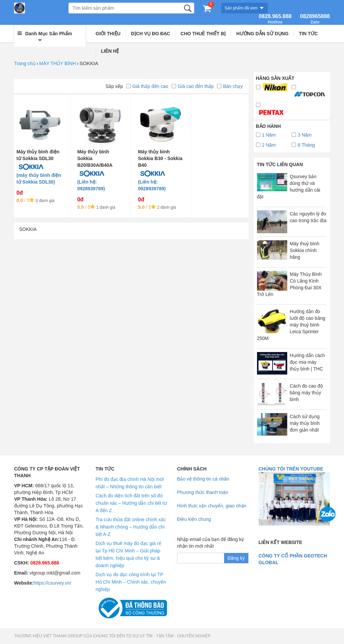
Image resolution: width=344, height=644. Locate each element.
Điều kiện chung (194, 519)
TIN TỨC (308, 34)
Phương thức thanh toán (203, 492)
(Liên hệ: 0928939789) (91, 185)
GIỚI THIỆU (108, 34)
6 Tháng (303, 145)
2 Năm (266, 145)
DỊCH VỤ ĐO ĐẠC (151, 34)
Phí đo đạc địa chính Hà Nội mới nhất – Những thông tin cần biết (130, 483)
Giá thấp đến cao (147, 86)
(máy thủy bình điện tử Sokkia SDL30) (39, 179)
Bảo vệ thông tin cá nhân (203, 479)
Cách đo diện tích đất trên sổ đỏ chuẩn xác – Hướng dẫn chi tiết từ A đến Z (131, 503)
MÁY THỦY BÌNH (58, 63)
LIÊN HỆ (110, 51)
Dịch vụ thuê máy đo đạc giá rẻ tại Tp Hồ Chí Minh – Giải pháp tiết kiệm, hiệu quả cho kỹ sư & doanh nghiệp (129, 554)
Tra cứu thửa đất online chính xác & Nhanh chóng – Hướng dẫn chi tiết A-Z (131, 527)
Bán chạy (230, 86)
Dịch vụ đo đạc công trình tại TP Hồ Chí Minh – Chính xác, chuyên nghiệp (131, 582)
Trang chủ (25, 63)
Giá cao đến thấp (193, 86)
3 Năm (302, 135)
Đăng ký (236, 558)
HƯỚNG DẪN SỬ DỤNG (262, 34)
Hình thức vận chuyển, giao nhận (212, 506)
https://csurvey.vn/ (52, 583)
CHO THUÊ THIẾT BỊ (203, 34)
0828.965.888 (275, 19)
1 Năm (266, 135)
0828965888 (315, 19)
